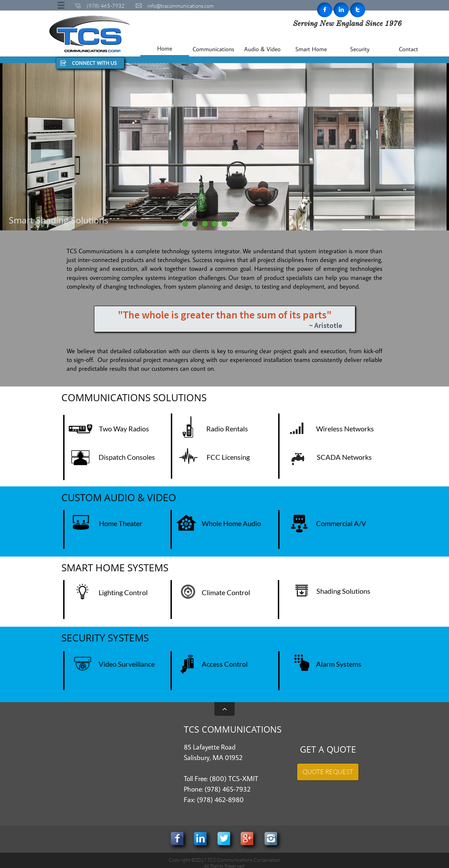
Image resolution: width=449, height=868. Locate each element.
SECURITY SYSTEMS (105, 638)
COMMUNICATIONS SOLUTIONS (134, 397)
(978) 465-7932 (227, 789)
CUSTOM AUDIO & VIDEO (119, 497)
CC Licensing (230, 457)
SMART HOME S (97, 567)
